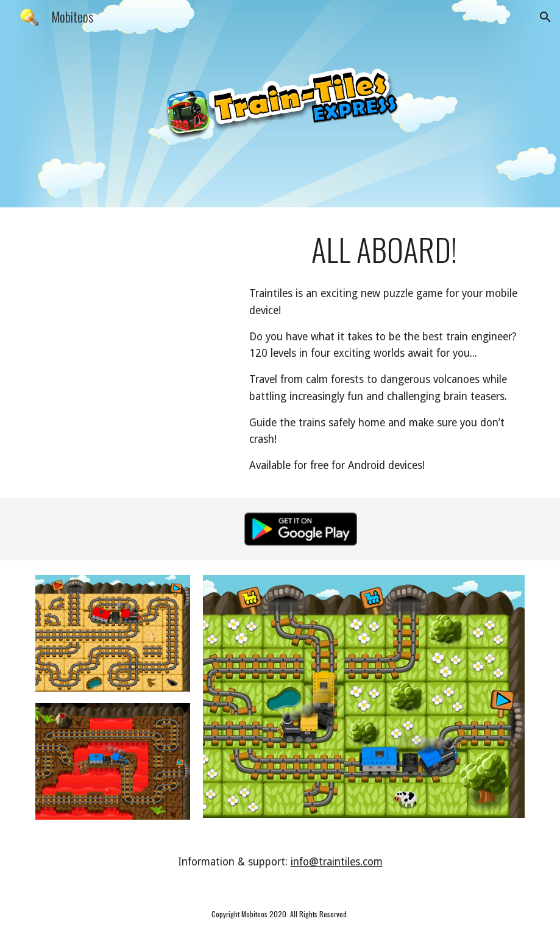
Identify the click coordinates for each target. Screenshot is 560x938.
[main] (385, 249)
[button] (545, 17)
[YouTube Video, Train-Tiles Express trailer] (133, 277)
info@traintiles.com (337, 862)
